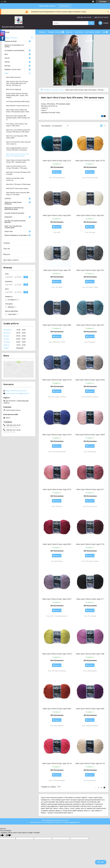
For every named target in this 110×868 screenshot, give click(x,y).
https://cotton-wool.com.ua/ (16, 391)
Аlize (6, 54)
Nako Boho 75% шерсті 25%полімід (18, 184)
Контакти (79, 32)
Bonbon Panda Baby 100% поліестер (15, 179)
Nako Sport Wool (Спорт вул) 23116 (90, 763)
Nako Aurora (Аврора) (14, 89)
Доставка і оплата (93, 32)
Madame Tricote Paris (13, 70)
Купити (58, 172)
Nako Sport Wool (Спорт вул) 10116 (57, 763)
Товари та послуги (51, 90)
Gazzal (7, 58)
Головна (42, 32)
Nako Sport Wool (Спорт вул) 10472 (57, 435)
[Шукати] (91, 23)
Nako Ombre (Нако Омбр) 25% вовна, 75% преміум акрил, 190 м (18, 111)
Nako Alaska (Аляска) (13, 77)
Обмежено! (64, 6)
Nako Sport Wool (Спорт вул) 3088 (57, 325)
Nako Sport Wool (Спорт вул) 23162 (57, 380)
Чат (101, 862)
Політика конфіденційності (71, 822)
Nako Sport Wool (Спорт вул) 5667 (57, 215)
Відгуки (7, 254)
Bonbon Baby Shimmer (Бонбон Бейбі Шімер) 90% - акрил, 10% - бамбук (17, 95)
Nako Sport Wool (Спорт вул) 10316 (57, 654)
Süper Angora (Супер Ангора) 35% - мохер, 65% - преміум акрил (18, 161)
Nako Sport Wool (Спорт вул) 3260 (90, 709)
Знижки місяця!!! (11, 41)
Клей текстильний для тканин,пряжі (13, 227)
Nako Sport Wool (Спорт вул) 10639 (90, 435)
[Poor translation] (8, 835)
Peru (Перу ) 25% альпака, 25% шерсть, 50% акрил (17, 125)
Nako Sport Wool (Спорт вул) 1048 (90, 654)
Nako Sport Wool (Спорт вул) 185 (90, 325)
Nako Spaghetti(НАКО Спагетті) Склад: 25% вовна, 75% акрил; (17, 149)
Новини (7, 243)
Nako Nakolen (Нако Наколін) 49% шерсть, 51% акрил (18, 194)
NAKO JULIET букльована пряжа (17, 188)
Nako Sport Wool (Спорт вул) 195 (57, 270)
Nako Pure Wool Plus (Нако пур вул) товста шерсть (18, 143)
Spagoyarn (8, 217)
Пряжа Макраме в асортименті (16, 235)
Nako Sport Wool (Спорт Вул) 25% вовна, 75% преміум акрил (18, 155)
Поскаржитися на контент (53, 822)
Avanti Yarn (9, 232)
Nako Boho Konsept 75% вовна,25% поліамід (18, 173)
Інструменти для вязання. (14, 51)
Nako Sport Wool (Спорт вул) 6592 (57, 544)
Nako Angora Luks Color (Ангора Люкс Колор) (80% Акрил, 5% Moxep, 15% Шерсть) (17, 83)
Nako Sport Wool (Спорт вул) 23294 (90, 380)
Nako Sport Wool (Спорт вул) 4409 (57, 709)
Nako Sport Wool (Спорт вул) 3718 (90, 544)
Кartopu (7, 66)
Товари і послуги (55, 32)
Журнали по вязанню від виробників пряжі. (14, 209)
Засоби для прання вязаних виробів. (15, 222)
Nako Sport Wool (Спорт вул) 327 (90, 489)
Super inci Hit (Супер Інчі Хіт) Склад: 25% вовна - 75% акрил (17, 167)
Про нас (69, 32)
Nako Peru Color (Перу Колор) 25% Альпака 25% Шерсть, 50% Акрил (18, 131)
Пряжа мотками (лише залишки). (13, 203)
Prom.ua (66, 820)
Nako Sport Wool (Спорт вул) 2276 (57, 489)
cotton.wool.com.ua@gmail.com (17, 393)
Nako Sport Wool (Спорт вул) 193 (90, 270)
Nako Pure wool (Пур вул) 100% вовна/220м (17, 137)
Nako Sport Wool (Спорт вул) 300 (90, 215)
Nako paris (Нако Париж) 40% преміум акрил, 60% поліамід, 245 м (18, 118)
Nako (62, 90)
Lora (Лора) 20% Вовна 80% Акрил (18, 101)
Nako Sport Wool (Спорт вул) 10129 (90, 160)
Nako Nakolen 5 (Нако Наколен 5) (18, 106)
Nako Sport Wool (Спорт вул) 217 (90, 599)
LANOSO (8, 199)
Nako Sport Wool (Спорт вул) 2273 (57, 160)
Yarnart (7, 62)
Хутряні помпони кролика (14, 213)
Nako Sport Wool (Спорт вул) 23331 (57, 599)
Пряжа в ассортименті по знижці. (14, 46)
